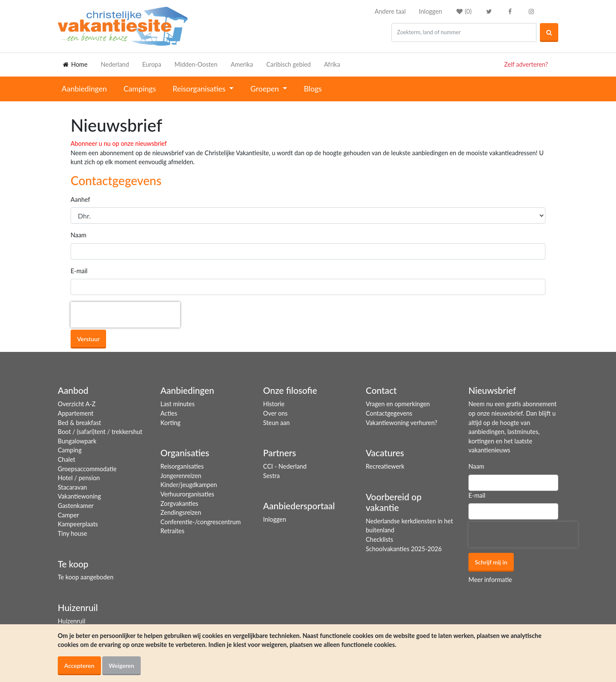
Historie (274, 404)
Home (75, 64)
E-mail (79, 271)
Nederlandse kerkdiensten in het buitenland (409, 526)
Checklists (379, 539)
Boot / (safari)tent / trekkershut (100, 432)
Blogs (313, 89)
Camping (70, 450)
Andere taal (390, 11)
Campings (140, 89)
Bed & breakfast (79, 423)
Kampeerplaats (78, 524)
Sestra (271, 476)
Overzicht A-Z (77, 404)
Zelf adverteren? (526, 64)
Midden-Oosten (196, 64)
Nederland (115, 64)
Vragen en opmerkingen (398, 404)
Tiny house (73, 533)
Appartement (76, 413)
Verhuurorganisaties (187, 494)
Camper (68, 515)
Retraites (172, 531)
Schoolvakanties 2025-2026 (404, 549)
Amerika (242, 64)
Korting (170, 423)
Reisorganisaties (200, 89)
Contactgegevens (389, 413)
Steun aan (276, 423)
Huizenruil (71, 621)
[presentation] (125, 315)
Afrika (332, 64)
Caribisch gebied (289, 64)
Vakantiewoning (79, 496)
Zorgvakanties (179, 503)
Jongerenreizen (181, 476)
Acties (169, 413)
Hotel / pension (79, 478)
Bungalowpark (77, 441)
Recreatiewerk (385, 466)
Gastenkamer (76, 506)
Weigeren (121, 666)
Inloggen (430, 11)
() (463, 11)
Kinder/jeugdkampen (189, 485)
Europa (151, 64)
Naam (78, 235)
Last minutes (178, 404)
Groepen (266, 89)
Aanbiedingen (84, 89)
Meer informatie (490, 580)
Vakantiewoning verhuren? (401, 423)
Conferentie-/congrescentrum (201, 522)
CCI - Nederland (285, 466)
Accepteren (79, 666)
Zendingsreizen (181, 512)
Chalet (67, 459)
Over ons (275, 413)
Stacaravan (72, 487)
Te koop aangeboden (86, 577)
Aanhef (80, 199)
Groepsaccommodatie (87, 469)
